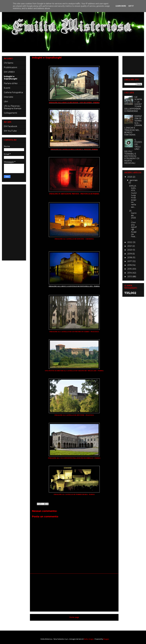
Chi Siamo (9, 63)
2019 (130, 254)
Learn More (121, 6)
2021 (130, 246)
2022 (130, 242)
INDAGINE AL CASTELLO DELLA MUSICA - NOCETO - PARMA (74, 149)
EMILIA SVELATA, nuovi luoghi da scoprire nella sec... (133, 196)
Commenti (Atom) (78, 624)
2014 (130, 273)
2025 (130, 177)
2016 (130, 265)
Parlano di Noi (11, 83)
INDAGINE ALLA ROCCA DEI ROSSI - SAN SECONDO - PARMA (74, 103)
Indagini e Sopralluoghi (11, 78)
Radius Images (89, 639)
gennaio (134, 180)
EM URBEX (9, 72)
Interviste (9, 97)
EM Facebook (11, 126)
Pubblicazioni (10, 67)
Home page (74, 617)
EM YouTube (10, 131)
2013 (130, 277)
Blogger (106, 639)
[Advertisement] (74, 593)
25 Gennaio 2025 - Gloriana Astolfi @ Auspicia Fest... (133, 224)
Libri (6, 101)
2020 (130, 250)
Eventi (7, 88)
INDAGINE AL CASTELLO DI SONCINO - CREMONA (74, 239)
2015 (130, 269)
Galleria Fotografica (13, 92)
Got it (131, 6)
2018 (130, 258)
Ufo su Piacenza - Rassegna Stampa (13, 107)
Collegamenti (10, 113)
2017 (130, 261)
